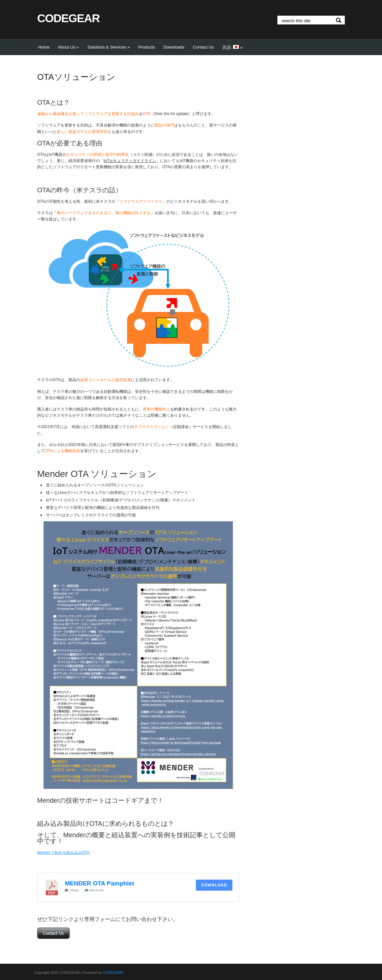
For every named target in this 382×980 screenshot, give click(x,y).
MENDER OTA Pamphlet (100, 883)
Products (147, 47)
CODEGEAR (68, 18)
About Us (68, 47)
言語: (232, 47)
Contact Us (203, 47)
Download (214, 885)
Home (44, 47)
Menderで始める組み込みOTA (64, 853)
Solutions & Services (109, 47)
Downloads (174, 47)
